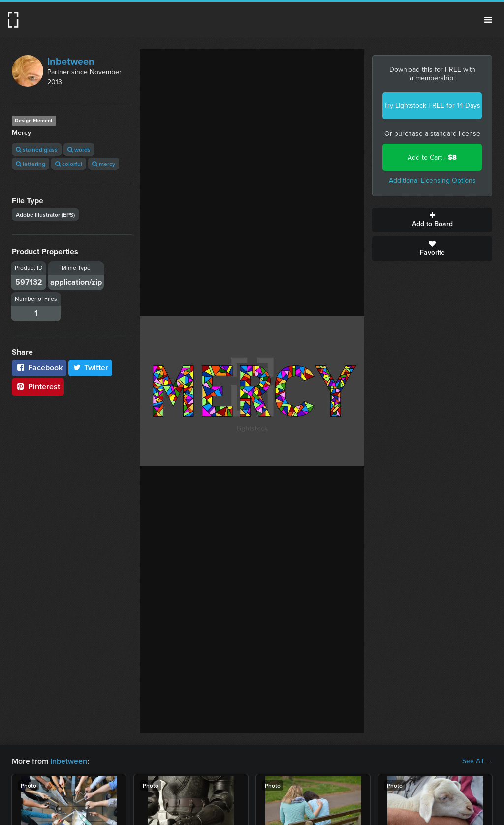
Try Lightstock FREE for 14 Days (432, 106)
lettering (31, 164)
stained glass (37, 149)
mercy (104, 164)
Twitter (91, 368)
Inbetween (71, 61)
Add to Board (432, 220)
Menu (488, 20)
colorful (69, 164)
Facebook (39, 368)
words (79, 149)
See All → (477, 761)
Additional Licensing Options (432, 181)
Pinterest (38, 386)
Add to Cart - (432, 157)
